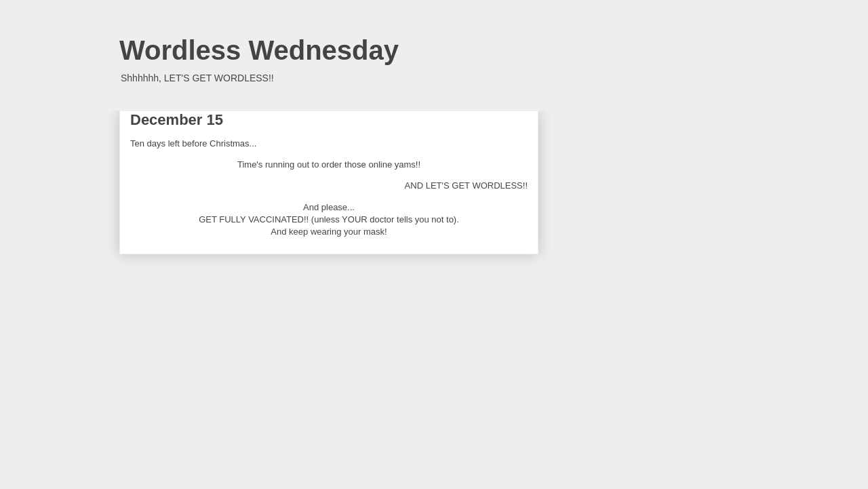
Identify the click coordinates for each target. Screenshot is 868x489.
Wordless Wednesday (259, 50)
